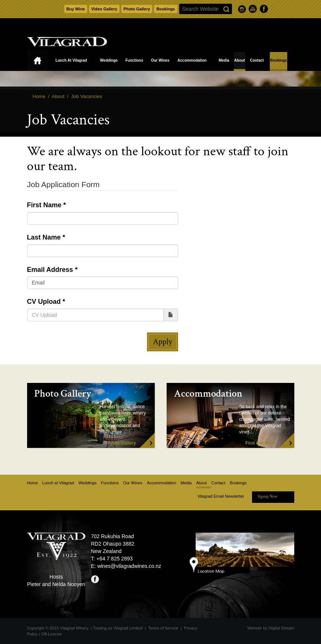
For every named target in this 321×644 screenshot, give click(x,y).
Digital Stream (281, 628)
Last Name (44, 237)
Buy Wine (76, 9)
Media (224, 60)
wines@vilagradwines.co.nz (129, 566)
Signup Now (267, 497)
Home (37, 61)
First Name (44, 205)
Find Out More (260, 443)
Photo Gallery (137, 9)
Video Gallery (104, 9)
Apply (163, 342)
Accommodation (192, 60)
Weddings (109, 60)
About (240, 60)
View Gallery (123, 443)
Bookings (166, 9)
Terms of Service (163, 628)
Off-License (52, 634)
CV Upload (44, 302)
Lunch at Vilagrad (71, 60)
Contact (257, 60)
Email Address (50, 270)
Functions (134, 60)
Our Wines (160, 60)
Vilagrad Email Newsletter (221, 496)
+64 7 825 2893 (115, 559)
